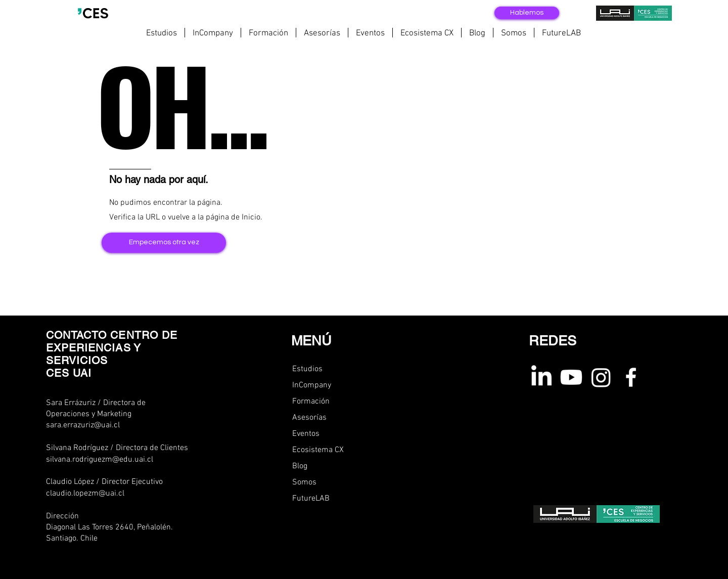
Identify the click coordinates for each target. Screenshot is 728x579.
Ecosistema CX (318, 450)
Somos (304, 482)
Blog (300, 466)
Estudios (307, 369)
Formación (311, 402)
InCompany (312, 385)
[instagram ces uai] (601, 377)
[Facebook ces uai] (631, 377)
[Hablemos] (527, 13)
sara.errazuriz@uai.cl (83, 425)
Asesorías (309, 418)
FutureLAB (311, 499)
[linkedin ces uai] (541, 377)
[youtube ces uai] (571, 377)
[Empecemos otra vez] (164, 243)
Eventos (306, 434)
